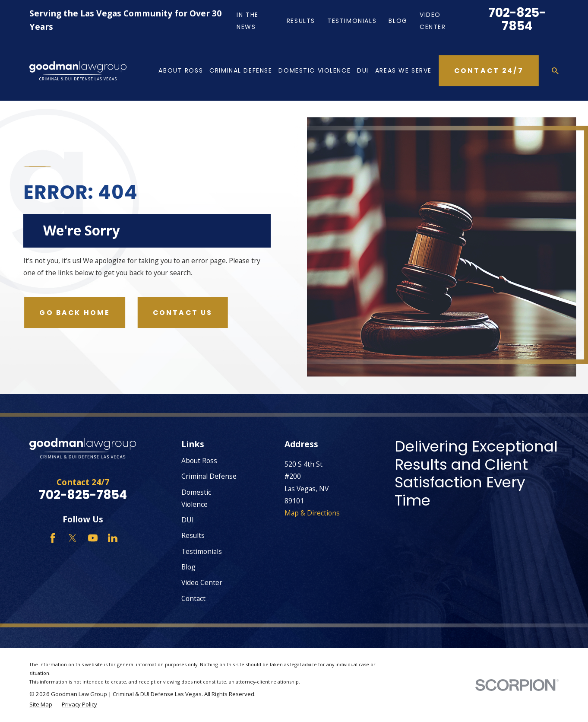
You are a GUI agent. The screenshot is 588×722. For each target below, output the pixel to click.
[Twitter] (73, 538)
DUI (188, 520)
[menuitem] (41, 705)
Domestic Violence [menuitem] (315, 70)
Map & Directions (312, 513)
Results (301, 21)
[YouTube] (93, 538)
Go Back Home (75, 313)
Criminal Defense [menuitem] (241, 70)
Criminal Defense (209, 476)
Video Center (202, 582)
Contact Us (183, 313)
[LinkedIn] (113, 538)
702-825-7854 (517, 19)
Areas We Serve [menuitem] (403, 70)
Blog (398, 21)
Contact (193, 598)
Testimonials (352, 21)
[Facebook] (53, 538)
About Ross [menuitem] (181, 70)
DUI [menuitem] (363, 70)
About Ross (199, 461)
